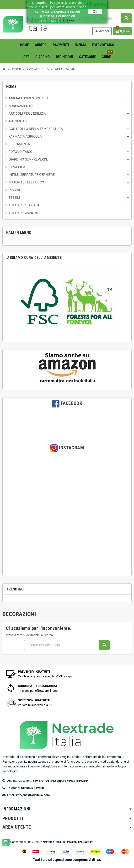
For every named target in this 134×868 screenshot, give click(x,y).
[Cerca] (67, 645)
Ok (95, 11)
